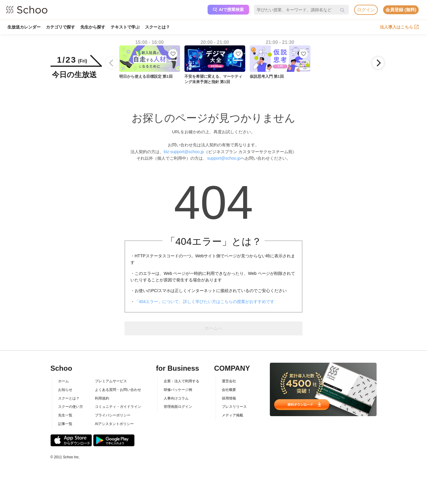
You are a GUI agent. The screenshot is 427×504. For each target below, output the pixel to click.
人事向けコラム (176, 398)
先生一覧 (65, 415)
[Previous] (112, 63)
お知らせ (65, 390)
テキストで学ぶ (125, 27)
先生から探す (93, 27)
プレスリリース (234, 407)
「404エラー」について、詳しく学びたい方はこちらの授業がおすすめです (204, 302)
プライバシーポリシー (113, 415)
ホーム (63, 381)
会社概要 (229, 390)
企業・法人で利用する (181, 381)
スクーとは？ (157, 27)
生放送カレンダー (24, 27)
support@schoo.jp (224, 158)
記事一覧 (65, 424)
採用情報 (229, 398)
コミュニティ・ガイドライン (118, 407)
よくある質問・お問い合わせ (118, 390)
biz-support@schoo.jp (184, 152)
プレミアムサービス (111, 381)
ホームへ (213, 328)
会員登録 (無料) (401, 10)
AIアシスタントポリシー (114, 424)
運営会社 (229, 381)
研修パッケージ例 (178, 390)
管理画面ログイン (178, 407)
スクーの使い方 (71, 407)
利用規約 (102, 398)
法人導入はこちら (399, 27)
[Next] (378, 63)
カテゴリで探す (60, 27)
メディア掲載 (232, 415)
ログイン (366, 10)
